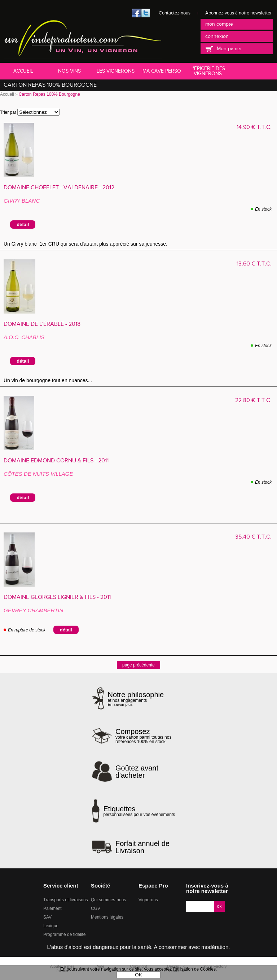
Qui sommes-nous (108, 900)
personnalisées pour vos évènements (139, 811)
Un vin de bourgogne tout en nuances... (48, 380)
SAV (47, 917)
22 (253, 400)
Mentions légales (107, 917)
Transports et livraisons (66, 900)
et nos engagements (136, 699)
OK (138, 975)
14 (254, 127)
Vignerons (148, 900)
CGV (96, 908)
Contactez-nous (175, 13)
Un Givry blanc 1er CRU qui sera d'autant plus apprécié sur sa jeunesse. (85, 244)
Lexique (51, 926)
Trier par (8, 112)
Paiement (52, 908)
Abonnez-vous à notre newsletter (238, 13)
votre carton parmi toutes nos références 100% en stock (150, 736)
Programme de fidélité (64, 934)
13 (254, 264)
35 (253, 537)
